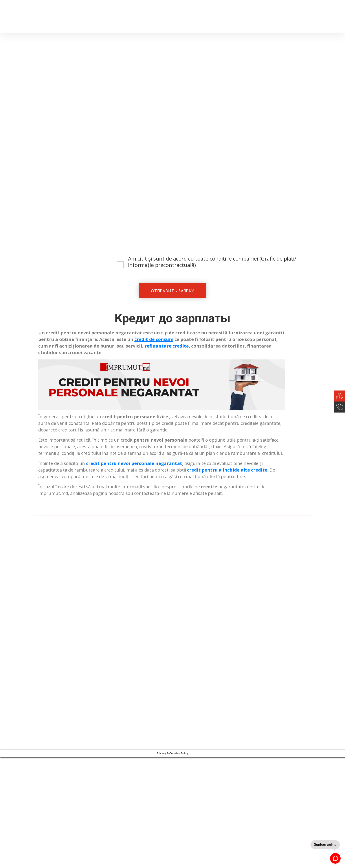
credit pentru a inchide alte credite (227, 471)
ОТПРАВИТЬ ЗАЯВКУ (172, 291)
